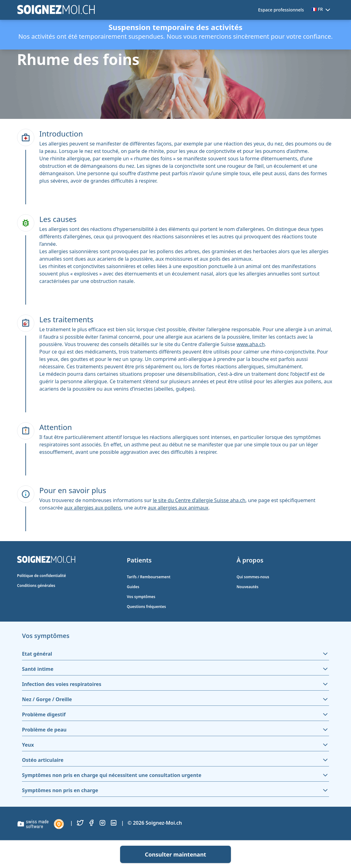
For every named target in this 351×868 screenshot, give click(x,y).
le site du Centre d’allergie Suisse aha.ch (199, 500)
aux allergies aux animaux (178, 508)
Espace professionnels (281, 10)
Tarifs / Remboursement (149, 577)
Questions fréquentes (147, 607)
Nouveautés (247, 587)
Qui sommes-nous (253, 577)
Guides (133, 587)
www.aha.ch (251, 344)
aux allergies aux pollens (93, 508)
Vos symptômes (141, 597)
